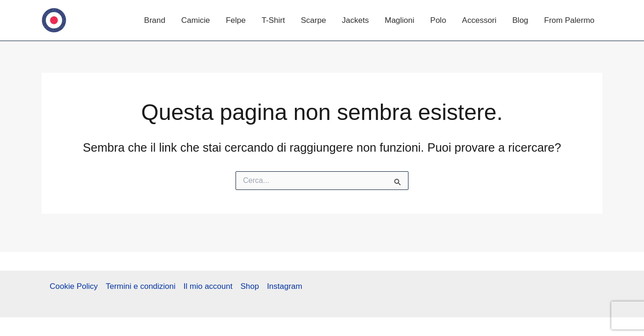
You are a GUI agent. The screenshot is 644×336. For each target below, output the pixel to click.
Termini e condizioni (140, 286)
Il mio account (208, 286)
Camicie (196, 20)
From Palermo (569, 20)
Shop (250, 286)
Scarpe (314, 20)
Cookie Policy (74, 286)
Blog (520, 20)
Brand (154, 20)
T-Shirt (273, 20)
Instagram (285, 286)
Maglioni (399, 20)
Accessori (479, 20)
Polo (438, 20)
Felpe (236, 20)
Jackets (356, 20)
